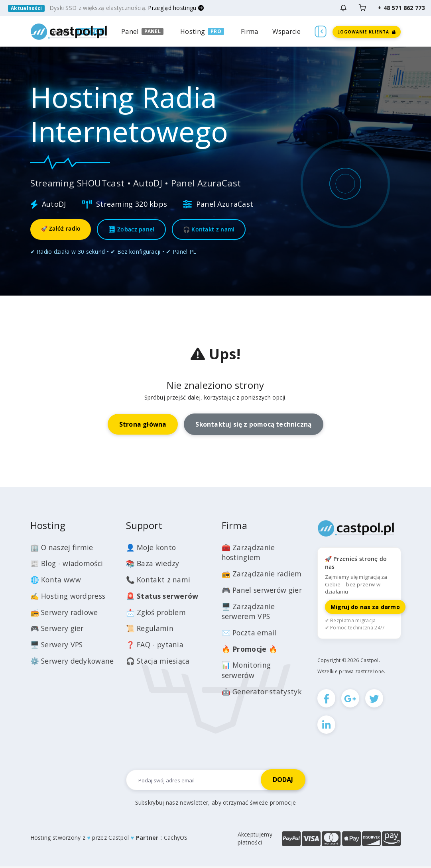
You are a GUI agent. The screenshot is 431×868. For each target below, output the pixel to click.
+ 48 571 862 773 (401, 8)
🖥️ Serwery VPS (58, 645)
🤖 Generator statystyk (263, 692)
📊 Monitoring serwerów (247, 670)
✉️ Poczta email (250, 633)
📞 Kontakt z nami (158, 580)
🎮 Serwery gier (58, 628)
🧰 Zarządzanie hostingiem (249, 553)
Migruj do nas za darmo (365, 607)
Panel (130, 31)
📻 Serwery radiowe (65, 612)
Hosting (193, 31)
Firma (250, 31)
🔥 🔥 (250, 649)
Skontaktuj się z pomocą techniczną (255, 424)
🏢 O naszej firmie (63, 547)
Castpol (119, 839)
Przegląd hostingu (176, 8)
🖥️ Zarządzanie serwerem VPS (249, 611)
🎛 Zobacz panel (131, 229)
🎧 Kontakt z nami (209, 229)
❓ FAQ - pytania (155, 645)
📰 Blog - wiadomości (68, 563)
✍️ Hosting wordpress (70, 596)
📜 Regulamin (150, 628)
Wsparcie (286, 31)
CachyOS (176, 839)
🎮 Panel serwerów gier (263, 590)
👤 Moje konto (152, 547)
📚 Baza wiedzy (153, 563)
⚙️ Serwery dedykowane (52, 666)
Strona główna (141, 424)
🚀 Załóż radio (61, 228)
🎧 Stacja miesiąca (159, 661)
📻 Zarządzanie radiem (262, 574)
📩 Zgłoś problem (158, 612)
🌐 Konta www (56, 580)
